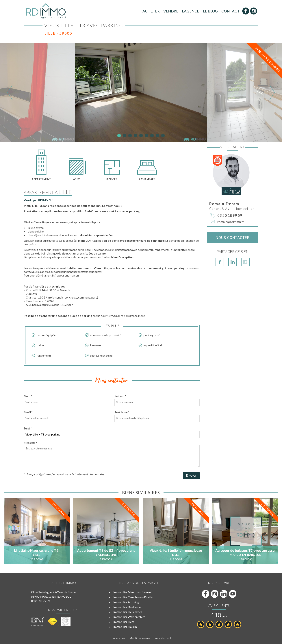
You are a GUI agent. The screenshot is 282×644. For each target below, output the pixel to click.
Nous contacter (232, 238)
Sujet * (28, 428)
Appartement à (48, 192)
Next (272, 92)
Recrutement (163, 638)
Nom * (28, 396)
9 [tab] (163, 136)
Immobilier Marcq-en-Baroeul (132, 592)
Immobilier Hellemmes (128, 612)
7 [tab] (152, 136)
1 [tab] (119, 136)
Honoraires (118, 638)
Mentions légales (140, 638)
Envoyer (191, 476)
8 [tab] (157, 136)
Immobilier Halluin (125, 627)
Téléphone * (122, 412)
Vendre (171, 11)
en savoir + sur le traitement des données (79, 474)
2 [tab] (125, 136)
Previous (10, 92)
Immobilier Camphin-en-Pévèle (133, 597)
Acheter (151, 11)
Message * (30, 443)
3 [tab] (130, 136)
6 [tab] (146, 136)
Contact (230, 11)
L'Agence (191, 11)
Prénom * (120, 396)
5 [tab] (141, 136)
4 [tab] (136, 136)
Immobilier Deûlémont (128, 607)
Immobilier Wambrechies (129, 617)
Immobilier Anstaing (126, 602)
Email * (28, 412)
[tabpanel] (141, 92)
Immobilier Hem (124, 622)
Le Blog (210, 11)
